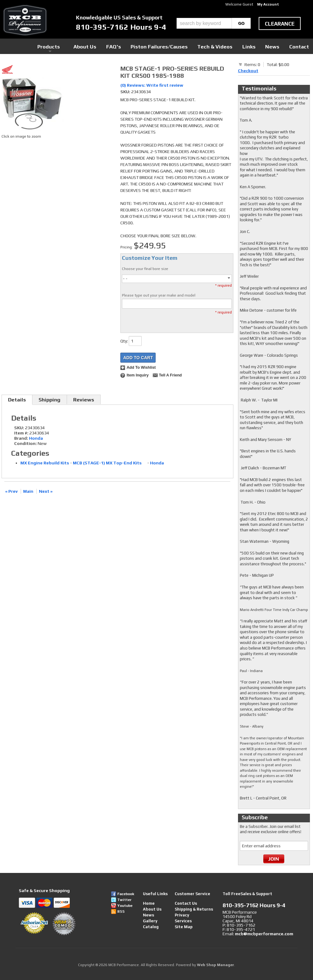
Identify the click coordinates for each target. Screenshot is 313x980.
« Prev (11, 491)
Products (104, 46)
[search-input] (204, 23)
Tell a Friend (170, 375)
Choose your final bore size (145, 269)
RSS (121, 911)
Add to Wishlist (141, 367)
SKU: (126, 92)
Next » (46, 491)
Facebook (126, 894)
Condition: (25, 443)
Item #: (22, 433)
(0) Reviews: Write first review (152, 85)
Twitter (124, 900)
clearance (280, 24)
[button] (214, 23)
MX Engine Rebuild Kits (45, 463)
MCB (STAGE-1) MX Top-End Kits (110, 463)
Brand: (21, 438)
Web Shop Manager (215, 965)
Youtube (125, 906)
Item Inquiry (138, 375)
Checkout (248, 71)
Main (28, 491)
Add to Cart (138, 358)
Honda (36, 438)
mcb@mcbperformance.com (264, 934)
